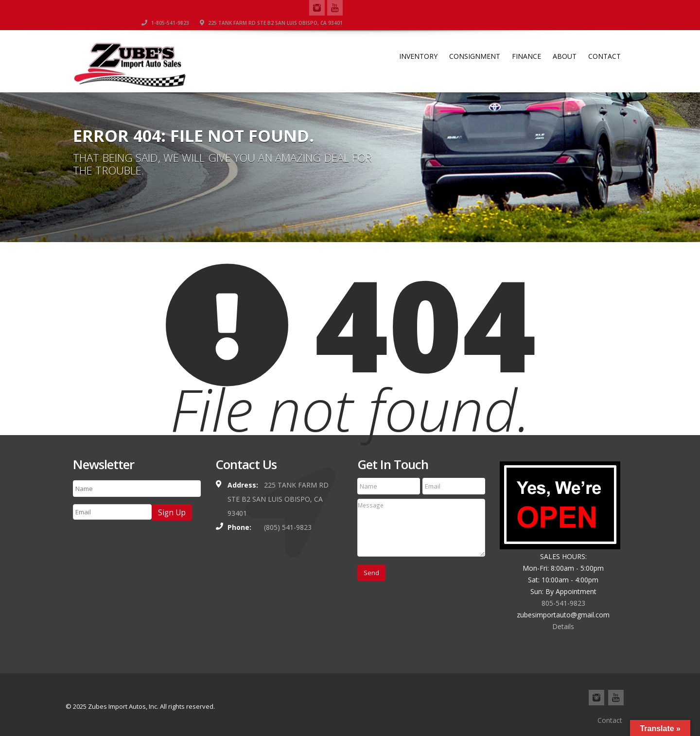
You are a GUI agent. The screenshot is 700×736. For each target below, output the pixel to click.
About (565, 42)
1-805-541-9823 (450, 7)
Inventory (418, 42)
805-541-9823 (563, 603)
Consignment (475, 42)
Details (563, 626)
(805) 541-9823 (288, 527)
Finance (526, 42)
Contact (604, 42)
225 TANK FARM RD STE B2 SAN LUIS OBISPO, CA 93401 (556, 7)
